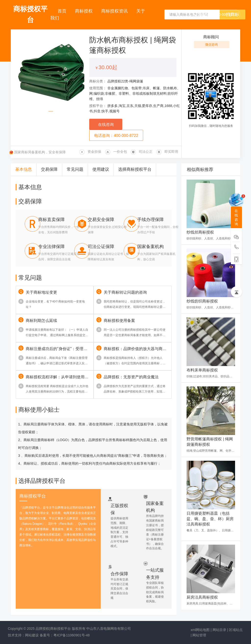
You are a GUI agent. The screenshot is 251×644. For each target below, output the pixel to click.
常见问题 (75, 169)
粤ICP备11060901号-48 (72, 635)
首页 (63, 11)
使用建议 (101, 169)
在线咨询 (106, 125)
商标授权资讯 (115, 11)
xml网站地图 (200, 630)
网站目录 (219, 630)
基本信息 (24, 169)
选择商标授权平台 (135, 169)
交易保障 (49, 169)
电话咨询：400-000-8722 (116, 136)
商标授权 (84, 11)
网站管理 (199, 635)
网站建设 (32, 635)
